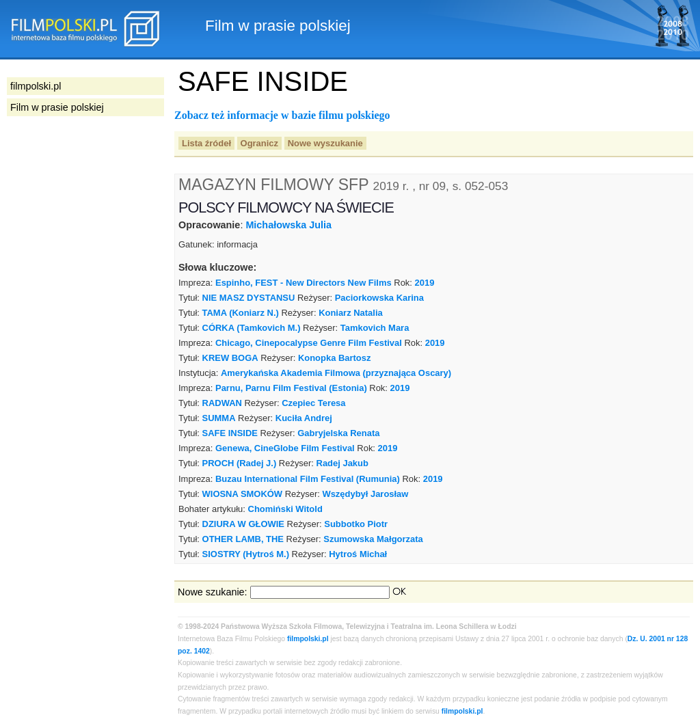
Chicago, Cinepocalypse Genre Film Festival (309, 343)
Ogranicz (259, 143)
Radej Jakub (342, 463)
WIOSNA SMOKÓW (243, 494)
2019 (425, 283)
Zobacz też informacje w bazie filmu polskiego (282, 115)
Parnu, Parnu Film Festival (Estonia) (291, 388)
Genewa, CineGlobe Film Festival (285, 448)
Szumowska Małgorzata (373, 539)
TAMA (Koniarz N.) (241, 313)
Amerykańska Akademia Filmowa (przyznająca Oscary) (336, 373)
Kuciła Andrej (304, 418)
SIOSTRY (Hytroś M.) (246, 554)
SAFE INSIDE (230, 433)
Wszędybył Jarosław (365, 494)
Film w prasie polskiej (57, 107)
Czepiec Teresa (313, 403)
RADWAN (222, 403)
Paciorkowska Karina (379, 298)
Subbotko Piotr (356, 524)
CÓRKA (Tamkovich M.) (252, 328)
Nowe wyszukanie (325, 143)
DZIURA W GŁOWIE (243, 524)
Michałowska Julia (288, 225)
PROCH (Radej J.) (240, 463)
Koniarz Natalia (351, 313)
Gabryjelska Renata (338, 433)
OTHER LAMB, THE (243, 539)
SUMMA (219, 418)
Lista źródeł (206, 143)
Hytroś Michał (358, 554)
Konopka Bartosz (335, 358)
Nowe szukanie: (213, 592)
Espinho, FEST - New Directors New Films (304, 283)
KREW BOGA (230, 358)
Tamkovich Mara (375, 328)
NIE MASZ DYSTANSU (249, 298)
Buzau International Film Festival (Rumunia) (308, 479)
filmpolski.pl (308, 639)
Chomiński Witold (285, 509)
